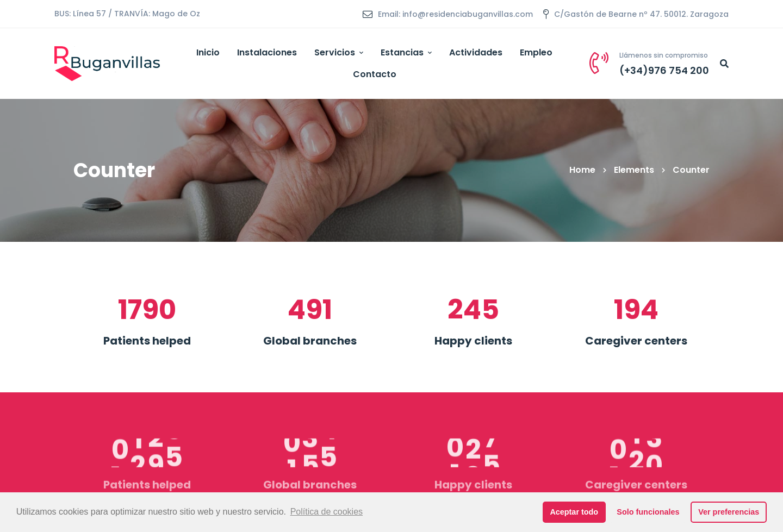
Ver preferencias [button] (729, 512)
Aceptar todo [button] (574, 512)
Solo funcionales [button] (648, 512)
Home (582, 170)
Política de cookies (327, 512)
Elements (634, 170)
